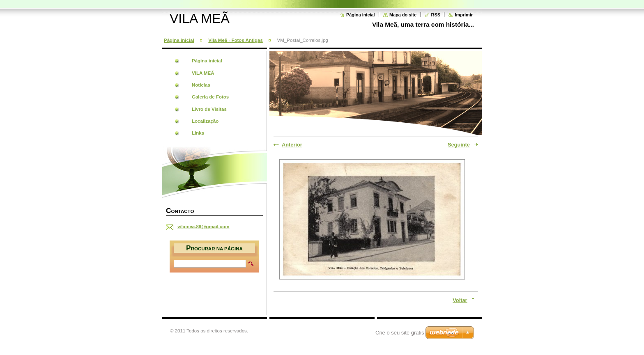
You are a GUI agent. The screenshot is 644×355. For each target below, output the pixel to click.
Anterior (292, 145)
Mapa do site (403, 15)
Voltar (460, 300)
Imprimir (464, 15)
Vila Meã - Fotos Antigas (235, 40)
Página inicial (361, 15)
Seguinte (459, 145)
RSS (436, 15)
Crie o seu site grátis (400, 333)
